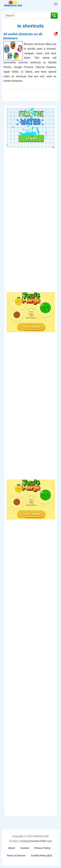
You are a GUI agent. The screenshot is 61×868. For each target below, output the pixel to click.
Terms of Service (16, 856)
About (12, 848)
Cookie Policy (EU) (41, 856)
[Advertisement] (31, 170)
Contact (25, 848)
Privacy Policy (42, 848)
